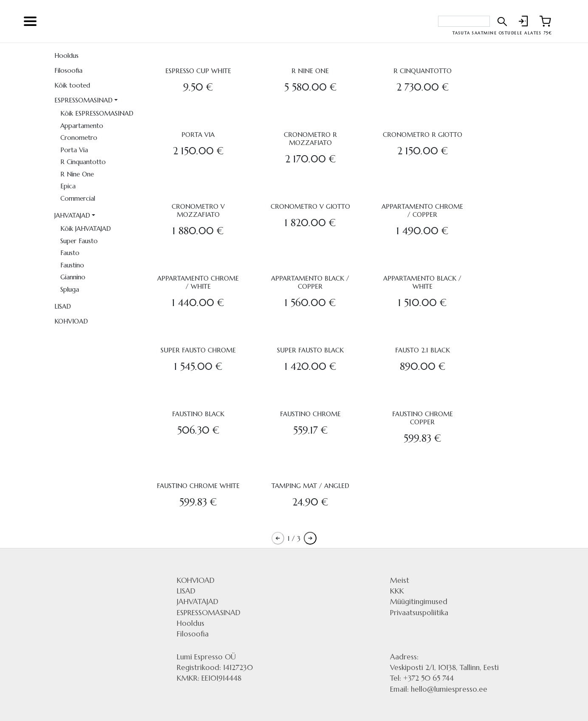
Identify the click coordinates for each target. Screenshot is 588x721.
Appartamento (82, 126)
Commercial (78, 198)
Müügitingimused (419, 602)
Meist (400, 580)
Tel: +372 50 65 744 (422, 678)
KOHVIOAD (71, 321)
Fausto (70, 253)
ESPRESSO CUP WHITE (198, 71)
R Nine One (77, 174)
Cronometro (79, 138)
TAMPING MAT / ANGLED (310, 486)
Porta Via (74, 150)
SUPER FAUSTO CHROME (198, 350)
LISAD (63, 306)
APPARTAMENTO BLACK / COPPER (310, 282)
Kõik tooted (72, 85)
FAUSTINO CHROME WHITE (198, 486)
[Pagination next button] (310, 538)
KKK (397, 591)
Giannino (73, 277)
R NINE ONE (310, 71)
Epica (68, 186)
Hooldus (66, 55)
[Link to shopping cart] (545, 21)
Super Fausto (79, 241)
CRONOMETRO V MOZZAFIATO (198, 210)
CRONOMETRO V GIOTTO (310, 206)
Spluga (70, 289)
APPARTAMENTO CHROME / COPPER (422, 210)
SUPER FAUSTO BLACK (310, 350)
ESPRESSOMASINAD (83, 100)
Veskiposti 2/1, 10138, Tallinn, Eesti (444, 667)
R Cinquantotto (83, 162)
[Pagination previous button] (278, 538)
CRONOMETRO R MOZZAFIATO (310, 139)
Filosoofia (68, 70)
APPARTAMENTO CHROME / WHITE (198, 282)
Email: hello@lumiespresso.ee (439, 689)
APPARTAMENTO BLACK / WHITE (422, 282)
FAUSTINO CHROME (310, 414)
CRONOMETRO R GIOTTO (423, 135)
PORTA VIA (198, 135)
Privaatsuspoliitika (419, 613)
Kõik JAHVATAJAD (86, 229)
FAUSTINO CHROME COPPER (423, 418)
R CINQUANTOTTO (423, 71)
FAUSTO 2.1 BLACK (423, 350)
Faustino (72, 265)
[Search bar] (464, 21)
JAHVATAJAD (72, 215)
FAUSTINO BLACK (198, 414)
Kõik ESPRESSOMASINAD (97, 113)
